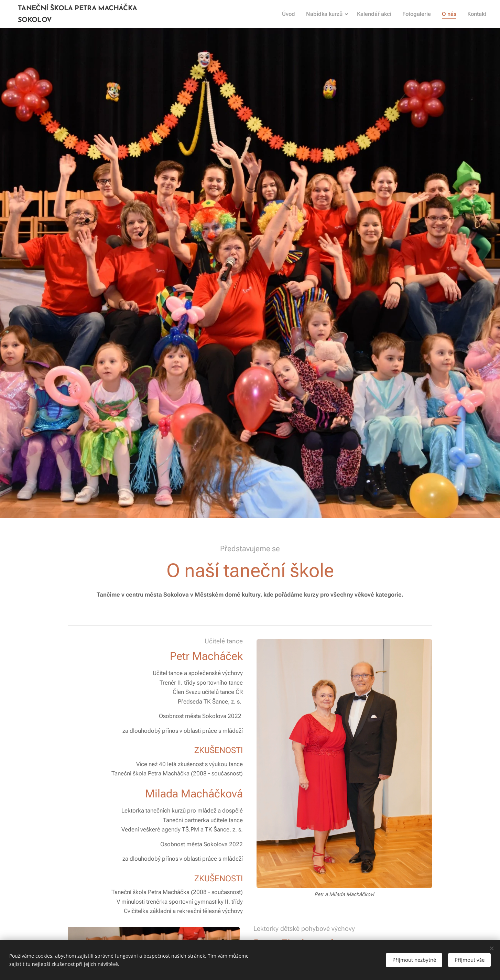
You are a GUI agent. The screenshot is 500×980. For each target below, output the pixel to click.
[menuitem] (295, 14)
